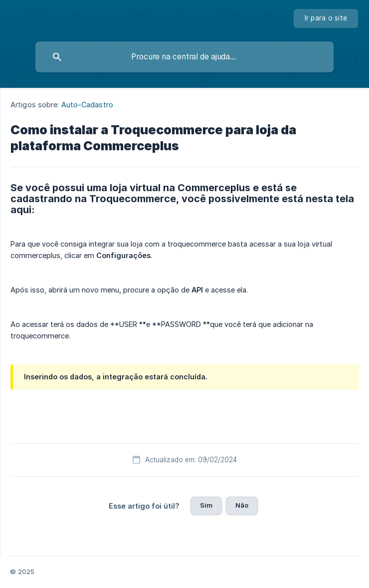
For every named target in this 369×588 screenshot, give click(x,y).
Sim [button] (206, 505)
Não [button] (242, 505)
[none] (326, 18)
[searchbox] (184, 57)
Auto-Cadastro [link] (87, 105)
